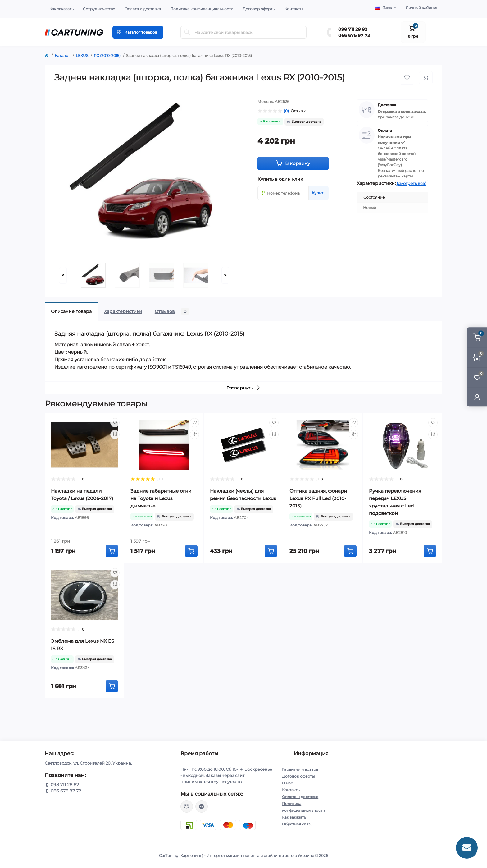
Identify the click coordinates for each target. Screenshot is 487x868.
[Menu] (138, 32)
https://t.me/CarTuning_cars (202, 806)
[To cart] (112, 551)
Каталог (62, 55)
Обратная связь (297, 824)
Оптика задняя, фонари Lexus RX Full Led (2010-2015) (318, 498)
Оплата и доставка (143, 9)
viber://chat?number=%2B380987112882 (187, 806)
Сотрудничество (99, 9)
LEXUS (82, 55)
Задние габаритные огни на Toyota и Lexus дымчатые (161, 498)
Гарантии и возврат (301, 769)
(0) (286, 111)
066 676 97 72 (354, 35)
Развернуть (244, 388)
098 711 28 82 (353, 29)
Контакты (294, 9)
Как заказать (61, 9)
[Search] (187, 32)
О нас (287, 783)
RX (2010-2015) (107, 55)
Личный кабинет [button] (422, 8)
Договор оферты (259, 9)
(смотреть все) (411, 183)
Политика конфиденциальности (202, 9)
